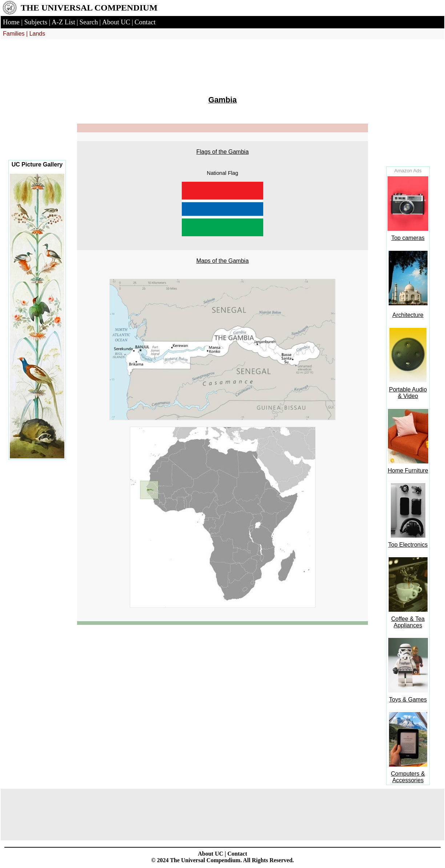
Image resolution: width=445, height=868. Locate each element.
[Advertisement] (37, 105)
